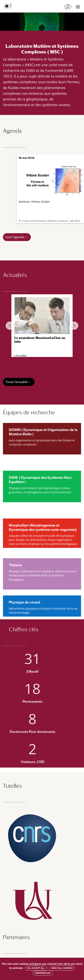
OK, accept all (36, 968)
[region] (42, 326)
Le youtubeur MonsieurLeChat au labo (40, 340)
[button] (10, 326)
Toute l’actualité (17, 382)
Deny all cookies (62, 968)
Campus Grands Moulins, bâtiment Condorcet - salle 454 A (51, 221)
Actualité (21, 356)
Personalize (43, 973)
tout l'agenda (15, 237)
